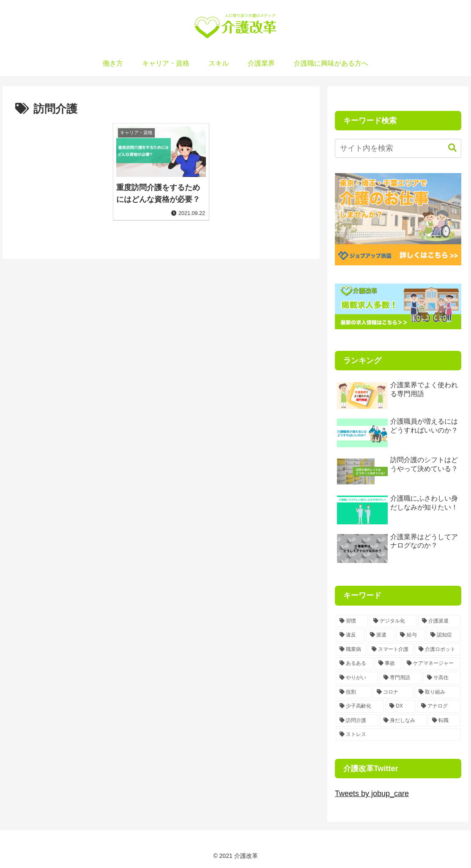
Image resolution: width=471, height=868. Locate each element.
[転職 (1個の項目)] (444, 721)
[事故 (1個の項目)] (388, 664)
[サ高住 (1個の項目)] (442, 678)
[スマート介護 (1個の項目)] (391, 650)
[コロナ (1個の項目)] (393, 692)
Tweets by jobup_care (372, 794)
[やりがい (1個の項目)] (357, 678)
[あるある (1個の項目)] (354, 664)
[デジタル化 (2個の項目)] (393, 621)
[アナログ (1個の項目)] (439, 706)
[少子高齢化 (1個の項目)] (360, 706)
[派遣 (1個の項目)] (381, 635)
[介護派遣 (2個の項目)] (439, 621)
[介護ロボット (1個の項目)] (438, 650)
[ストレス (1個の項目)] (398, 735)
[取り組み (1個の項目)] (438, 692)
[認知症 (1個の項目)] (444, 635)
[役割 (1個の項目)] (353, 692)
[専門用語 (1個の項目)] (401, 678)
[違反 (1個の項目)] (350, 635)
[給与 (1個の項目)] (411, 635)
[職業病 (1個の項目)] (351, 650)
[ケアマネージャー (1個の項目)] (432, 664)
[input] (398, 148)
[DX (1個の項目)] (401, 706)
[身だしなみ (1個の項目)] (403, 721)
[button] (448, 148)
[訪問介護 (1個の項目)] (357, 721)
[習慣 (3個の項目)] (352, 621)
